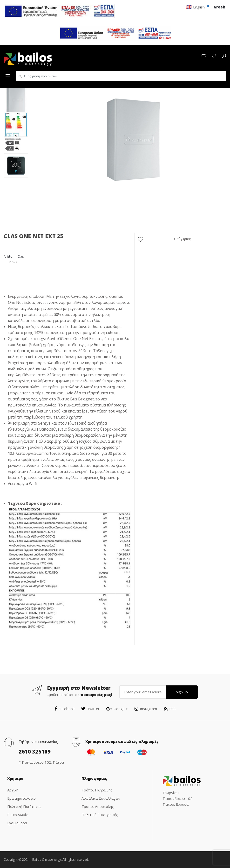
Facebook (64, 709)
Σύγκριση (184, 239)
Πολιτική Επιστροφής (100, 815)
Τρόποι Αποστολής (98, 806)
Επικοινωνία (18, 815)
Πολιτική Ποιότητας (24, 806)
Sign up (182, 692)
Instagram (146, 709)
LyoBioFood (17, 823)
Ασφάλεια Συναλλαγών (101, 798)
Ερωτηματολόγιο (21, 798)
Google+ (117, 709)
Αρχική (13, 790)
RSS (170, 709)
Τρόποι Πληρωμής (97, 790)
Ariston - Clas (14, 256)
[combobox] (121, 76)
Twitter (90, 709)
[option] (134, 140)
